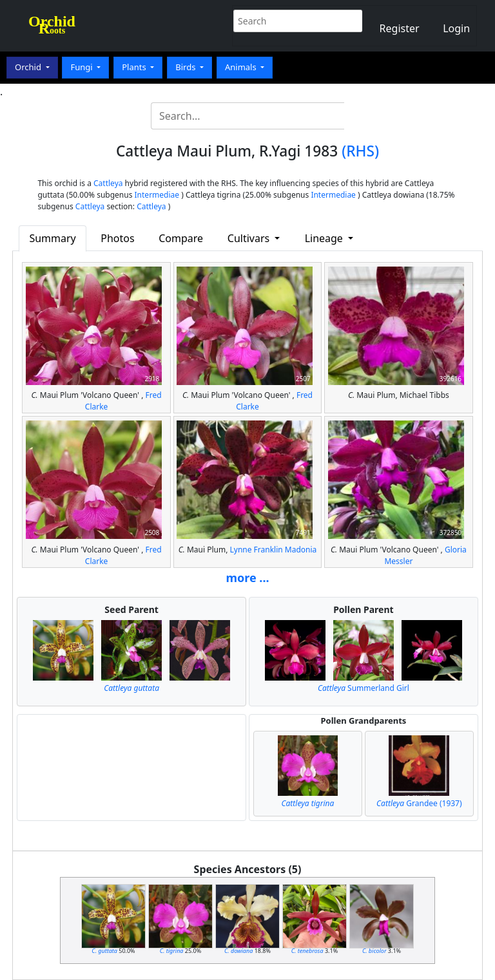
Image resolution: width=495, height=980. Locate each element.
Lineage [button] (325, 238)
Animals (242, 67)
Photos (117, 238)
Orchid (29, 67)
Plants (135, 67)
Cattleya (108, 183)
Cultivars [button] (250, 238)
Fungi (82, 67)
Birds (187, 67)
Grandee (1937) (419, 803)
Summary (52, 238)
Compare (181, 238)
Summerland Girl (364, 688)
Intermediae (157, 195)
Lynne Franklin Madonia (273, 550)
